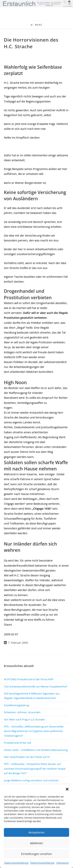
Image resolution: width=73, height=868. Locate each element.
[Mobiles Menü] (37, 25)
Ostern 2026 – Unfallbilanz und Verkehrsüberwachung (36, 750)
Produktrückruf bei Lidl (17, 743)
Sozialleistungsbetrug (16, 705)
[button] (67, 789)
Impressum (62, 863)
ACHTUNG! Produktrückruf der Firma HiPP (29, 679)
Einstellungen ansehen (37, 854)
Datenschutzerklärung (16, 863)
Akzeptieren (36, 832)
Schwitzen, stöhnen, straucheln (22, 712)
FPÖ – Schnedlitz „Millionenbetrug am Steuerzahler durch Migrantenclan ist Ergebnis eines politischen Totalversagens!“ (34, 731)
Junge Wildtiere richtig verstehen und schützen (31, 780)
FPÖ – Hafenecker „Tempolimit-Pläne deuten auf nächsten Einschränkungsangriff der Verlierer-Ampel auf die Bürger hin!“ (35, 769)
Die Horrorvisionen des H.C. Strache (31, 43)
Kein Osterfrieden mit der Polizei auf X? (27, 757)
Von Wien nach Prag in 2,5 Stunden (25, 719)
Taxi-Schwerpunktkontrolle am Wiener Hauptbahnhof (35, 686)
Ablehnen (36, 843)
